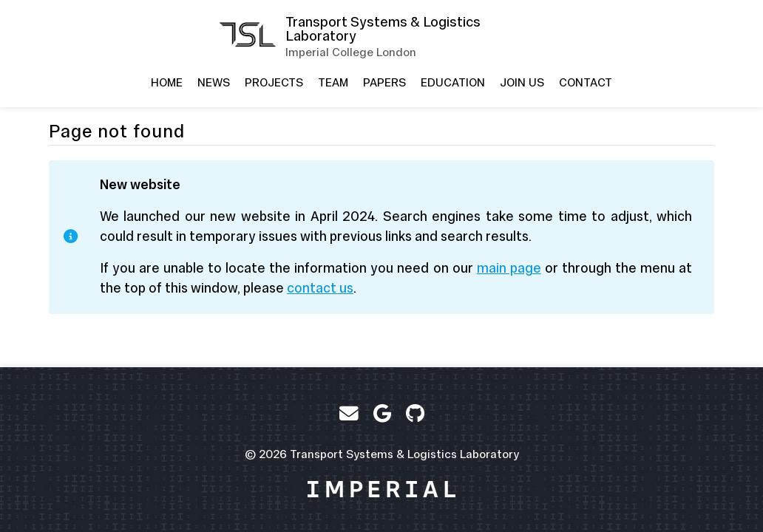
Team (333, 82)
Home (167, 82)
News (214, 82)
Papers (384, 82)
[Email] (349, 414)
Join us (522, 82)
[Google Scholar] (382, 414)
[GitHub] (415, 414)
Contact (586, 82)
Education (453, 82)
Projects (274, 82)
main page (509, 268)
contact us (320, 288)
